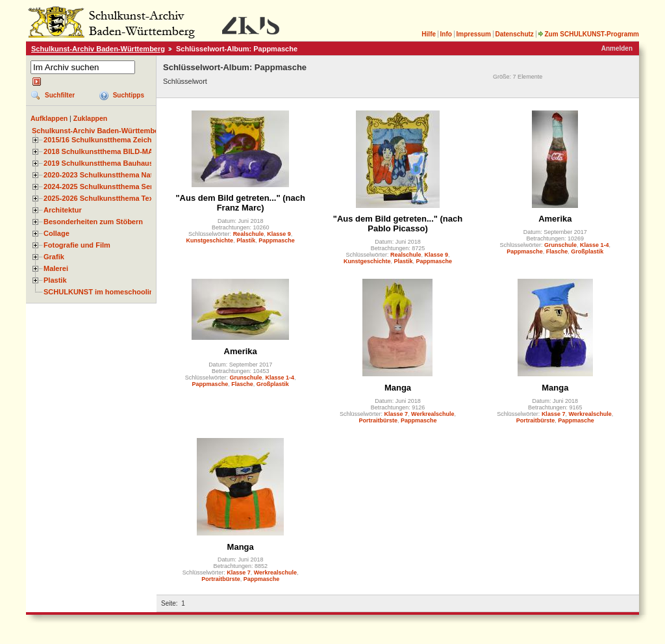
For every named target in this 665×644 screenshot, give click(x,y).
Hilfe (429, 34)
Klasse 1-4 (595, 245)
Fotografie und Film (77, 245)
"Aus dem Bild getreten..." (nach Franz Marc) (240, 203)
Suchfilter (60, 95)
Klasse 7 (396, 414)
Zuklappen (91, 118)
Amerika (555, 219)
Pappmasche (277, 240)
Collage (56, 233)
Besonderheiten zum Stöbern (93, 222)
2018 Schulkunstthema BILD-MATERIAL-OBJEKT (127, 151)
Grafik (54, 257)
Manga (398, 388)
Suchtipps (129, 95)
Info (446, 34)
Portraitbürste (378, 420)
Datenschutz (514, 34)
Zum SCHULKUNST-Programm (588, 34)
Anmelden (617, 48)
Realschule (249, 234)
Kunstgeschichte (210, 240)
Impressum (473, 34)
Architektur (63, 210)
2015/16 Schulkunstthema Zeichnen (104, 140)
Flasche (557, 251)
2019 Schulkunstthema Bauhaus (98, 163)
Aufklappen (49, 118)
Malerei (56, 268)
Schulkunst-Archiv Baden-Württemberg (98, 49)
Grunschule (560, 245)
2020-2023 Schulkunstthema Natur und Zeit (117, 175)
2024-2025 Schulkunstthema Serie (101, 187)
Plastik (55, 280)
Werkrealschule (433, 414)
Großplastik (587, 251)
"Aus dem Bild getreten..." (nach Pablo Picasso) (398, 224)
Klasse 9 (279, 234)
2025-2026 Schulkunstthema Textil (102, 198)
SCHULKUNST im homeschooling (101, 292)
